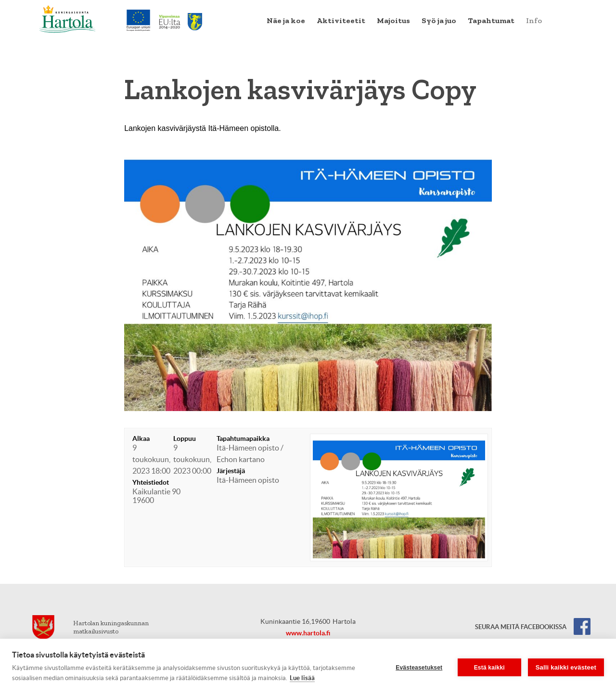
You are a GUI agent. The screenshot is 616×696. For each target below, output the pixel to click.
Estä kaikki (489, 668)
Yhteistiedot (151, 482)
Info (534, 20)
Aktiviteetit (341, 20)
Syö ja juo (439, 20)
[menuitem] (286, 21)
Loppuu (185, 438)
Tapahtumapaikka (243, 438)
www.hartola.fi (308, 633)
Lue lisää (302, 678)
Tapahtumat (491, 20)
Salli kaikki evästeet (566, 667)
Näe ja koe (286, 20)
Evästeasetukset (419, 668)
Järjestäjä (231, 471)
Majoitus (393, 20)
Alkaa (141, 438)
